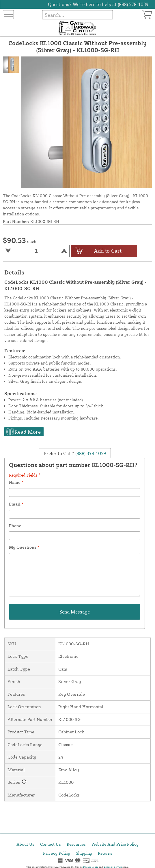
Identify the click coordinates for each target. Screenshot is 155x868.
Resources (76, 844)
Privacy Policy (57, 853)
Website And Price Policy (115, 844)
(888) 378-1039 (90, 453)
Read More (28, 432)
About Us (25, 844)
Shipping (84, 853)
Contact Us (51, 844)
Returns (105, 853)
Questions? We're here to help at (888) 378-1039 (98, 4)
